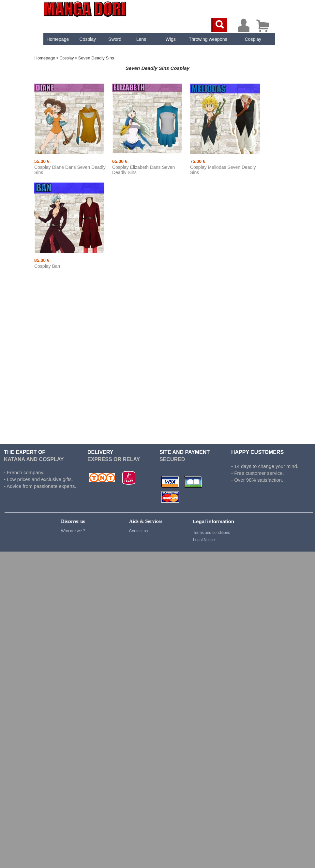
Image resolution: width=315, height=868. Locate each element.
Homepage (57, 39)
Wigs (170, 39)
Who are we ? (73, 531)
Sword (114, 39)
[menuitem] (57, 39)
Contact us (138, 531)
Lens (140, 39)
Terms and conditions (211, 533)
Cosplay (87, 39)
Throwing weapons (207, 39)
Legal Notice (204, 540)
